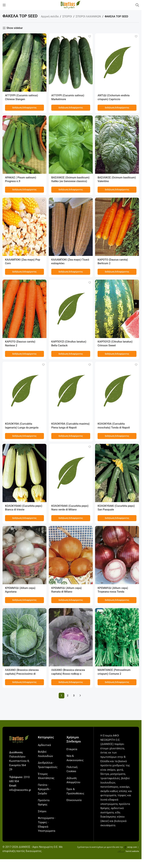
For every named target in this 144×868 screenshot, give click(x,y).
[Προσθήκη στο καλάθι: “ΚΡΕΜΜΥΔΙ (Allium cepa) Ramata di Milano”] (71, 600)
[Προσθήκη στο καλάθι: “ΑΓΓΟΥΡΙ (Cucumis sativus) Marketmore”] (71, 107)
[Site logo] (71, 5)
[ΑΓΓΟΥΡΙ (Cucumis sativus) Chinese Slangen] (24, 62)
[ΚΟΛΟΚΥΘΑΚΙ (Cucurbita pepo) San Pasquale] (117, 473)
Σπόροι (42, 811)
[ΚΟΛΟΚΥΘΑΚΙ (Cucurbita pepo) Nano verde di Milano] (71, 473)
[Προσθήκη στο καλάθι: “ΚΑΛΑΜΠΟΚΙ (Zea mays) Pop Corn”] (24, 271)
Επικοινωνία (74, 800)
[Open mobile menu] (4, 5)
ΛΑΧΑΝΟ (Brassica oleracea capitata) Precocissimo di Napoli (22, 674)
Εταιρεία (72, 749)
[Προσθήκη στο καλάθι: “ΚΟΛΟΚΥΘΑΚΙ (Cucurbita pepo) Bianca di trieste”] (24, 518)
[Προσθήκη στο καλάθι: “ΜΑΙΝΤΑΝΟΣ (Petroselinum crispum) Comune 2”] (117, 682)
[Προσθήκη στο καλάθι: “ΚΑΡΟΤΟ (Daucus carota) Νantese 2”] (24, 353)
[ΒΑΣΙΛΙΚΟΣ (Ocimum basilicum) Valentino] (117, 144)
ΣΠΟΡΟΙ (67, 16)
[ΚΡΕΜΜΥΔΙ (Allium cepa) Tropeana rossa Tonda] (117, 555)
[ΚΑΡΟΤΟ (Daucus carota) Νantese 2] (24, 309)
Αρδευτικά (44, 745)
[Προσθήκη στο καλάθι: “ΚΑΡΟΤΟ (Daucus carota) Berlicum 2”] (117, 271)
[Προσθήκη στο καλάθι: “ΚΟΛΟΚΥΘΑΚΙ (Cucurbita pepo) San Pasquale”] (117, 518)
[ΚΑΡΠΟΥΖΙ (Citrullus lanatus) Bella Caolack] (71, 309)
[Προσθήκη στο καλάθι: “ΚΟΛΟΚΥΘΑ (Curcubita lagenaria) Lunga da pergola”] (24, 436)
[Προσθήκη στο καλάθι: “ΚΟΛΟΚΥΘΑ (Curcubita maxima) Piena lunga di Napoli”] (71, 436)
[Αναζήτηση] (137, 5)
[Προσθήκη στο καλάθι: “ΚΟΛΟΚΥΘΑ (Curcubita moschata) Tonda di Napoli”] (117, 436)
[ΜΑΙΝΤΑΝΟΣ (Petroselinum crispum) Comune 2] (117, 637)
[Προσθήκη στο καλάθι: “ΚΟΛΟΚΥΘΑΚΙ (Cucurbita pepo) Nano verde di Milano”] (71, 518)
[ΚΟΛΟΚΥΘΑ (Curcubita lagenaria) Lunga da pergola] (24, 391)
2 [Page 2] (68, 695)
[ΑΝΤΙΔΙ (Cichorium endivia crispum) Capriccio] (117, 62)
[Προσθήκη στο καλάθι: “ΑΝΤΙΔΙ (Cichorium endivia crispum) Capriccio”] (117, 107)
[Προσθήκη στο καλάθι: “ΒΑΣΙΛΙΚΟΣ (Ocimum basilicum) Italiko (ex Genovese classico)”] (71, 189)
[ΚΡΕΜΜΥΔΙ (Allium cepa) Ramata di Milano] (71, 555)
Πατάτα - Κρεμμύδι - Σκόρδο (44, 789)
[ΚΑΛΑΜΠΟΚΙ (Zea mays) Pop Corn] (24, 227)
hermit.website (132, 851)
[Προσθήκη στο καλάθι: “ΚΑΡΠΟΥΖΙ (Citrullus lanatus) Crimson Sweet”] (117, 353)
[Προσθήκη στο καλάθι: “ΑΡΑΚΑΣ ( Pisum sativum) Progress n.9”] (24, 189)
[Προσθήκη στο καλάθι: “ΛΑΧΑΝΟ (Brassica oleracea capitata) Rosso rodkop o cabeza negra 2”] (71, 682)
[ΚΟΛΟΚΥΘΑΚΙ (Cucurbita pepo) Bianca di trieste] (24, 473)
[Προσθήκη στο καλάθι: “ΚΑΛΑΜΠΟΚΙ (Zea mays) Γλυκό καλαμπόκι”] (71, 271)
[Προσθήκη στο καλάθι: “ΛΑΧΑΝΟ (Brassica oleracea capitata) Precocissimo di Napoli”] (24, 682)
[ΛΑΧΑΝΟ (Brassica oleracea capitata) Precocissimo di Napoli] (24, 637)
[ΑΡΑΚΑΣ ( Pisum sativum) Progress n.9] (24, 144)
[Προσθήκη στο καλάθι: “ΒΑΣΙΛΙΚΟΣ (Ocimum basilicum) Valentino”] (117, 189)
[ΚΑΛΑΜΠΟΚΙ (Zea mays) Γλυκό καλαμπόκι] (71, 227)
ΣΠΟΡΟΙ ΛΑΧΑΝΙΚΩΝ (88, 16)
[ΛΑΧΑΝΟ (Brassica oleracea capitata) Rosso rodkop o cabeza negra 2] (71, 637)
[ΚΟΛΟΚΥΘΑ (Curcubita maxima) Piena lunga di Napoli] (71, 391)
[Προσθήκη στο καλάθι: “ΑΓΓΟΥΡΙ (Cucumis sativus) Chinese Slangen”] (24, 107)
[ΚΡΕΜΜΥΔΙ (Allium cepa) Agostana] (24, 555)
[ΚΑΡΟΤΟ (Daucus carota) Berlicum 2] (117, 227)
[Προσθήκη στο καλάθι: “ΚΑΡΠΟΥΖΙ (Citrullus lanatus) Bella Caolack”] (71, 353)
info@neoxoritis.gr (20, 790)
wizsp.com (132, 847)
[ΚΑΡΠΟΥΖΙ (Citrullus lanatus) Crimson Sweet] (117, 309)
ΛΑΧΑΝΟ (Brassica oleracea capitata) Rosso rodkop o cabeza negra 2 (68, 674)
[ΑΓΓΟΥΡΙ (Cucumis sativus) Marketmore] (71, 62)
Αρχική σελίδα (50, 16)
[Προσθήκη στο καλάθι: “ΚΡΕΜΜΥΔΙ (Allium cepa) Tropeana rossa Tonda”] (117, 600)
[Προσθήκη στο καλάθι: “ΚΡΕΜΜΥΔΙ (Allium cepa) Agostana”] (24, 600)
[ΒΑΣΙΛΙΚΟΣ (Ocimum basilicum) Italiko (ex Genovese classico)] (71, 144)
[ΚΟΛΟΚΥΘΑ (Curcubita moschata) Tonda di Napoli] (117, 391)
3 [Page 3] (74, 695)
